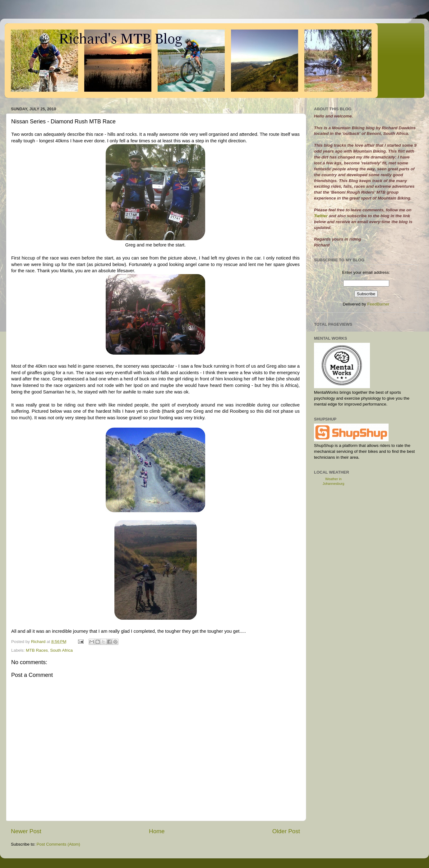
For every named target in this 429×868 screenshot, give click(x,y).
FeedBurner (378, 304)
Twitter (321, 216)
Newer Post (26, 831)
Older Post (286, 831)
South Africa (61, 650)
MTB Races (37, 650)
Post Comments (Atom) (58, 844)
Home (157, 831)
